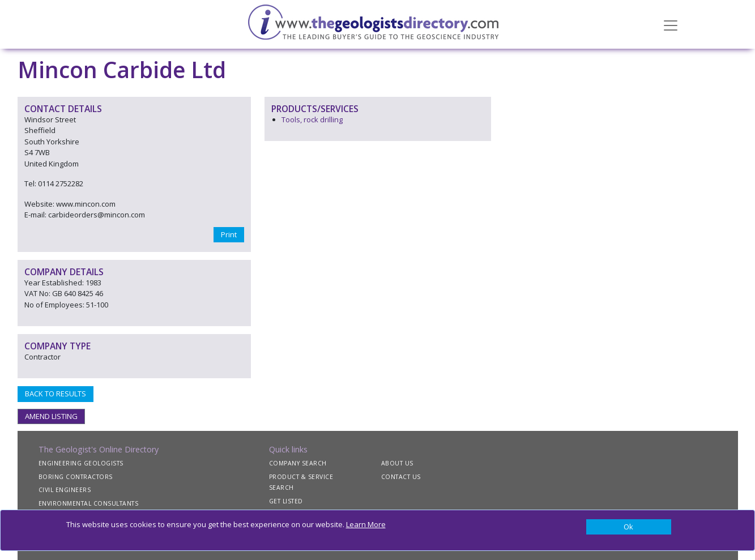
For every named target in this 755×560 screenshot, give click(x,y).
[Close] (629, 527)
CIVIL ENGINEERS (65, 490)
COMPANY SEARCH (298, 463)
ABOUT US (397, 463)
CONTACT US (401, 477)
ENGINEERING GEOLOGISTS (81, 463)
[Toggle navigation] (671, 24)
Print (229, 234)
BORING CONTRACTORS (76, 477)
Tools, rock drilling (312, 119)
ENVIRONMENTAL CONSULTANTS (89, 503)
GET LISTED (286, 501)
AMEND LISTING (51, 416)
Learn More (366, 524)
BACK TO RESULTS (56, 394)
